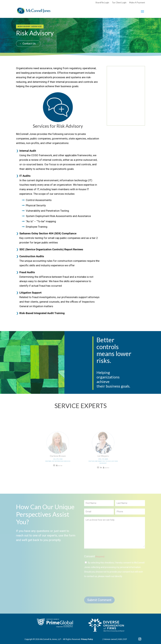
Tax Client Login (119, 3)
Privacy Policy (87, 639)
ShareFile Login (102, 3)
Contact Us (29, 35)
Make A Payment (137, 3)
